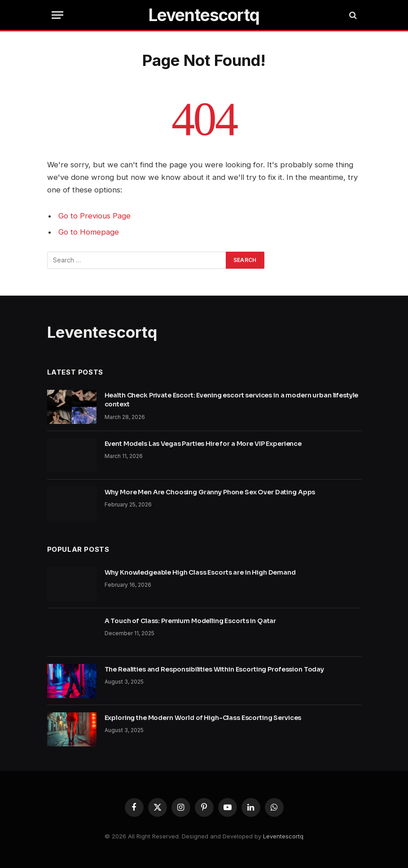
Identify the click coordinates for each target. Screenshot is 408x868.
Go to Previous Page (94, 216)
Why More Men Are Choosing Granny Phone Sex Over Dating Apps (210, 492)
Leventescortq (283, 836)
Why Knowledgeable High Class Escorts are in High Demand (200, 572)
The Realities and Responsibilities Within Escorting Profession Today (214, 669)
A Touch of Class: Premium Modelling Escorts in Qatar (191, 621)
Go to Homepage (89, 232)
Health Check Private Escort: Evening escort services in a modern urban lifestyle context (232, 400)
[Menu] (57, 15)
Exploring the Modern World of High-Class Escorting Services (203, 718)
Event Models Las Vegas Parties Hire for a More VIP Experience (203, 444)
